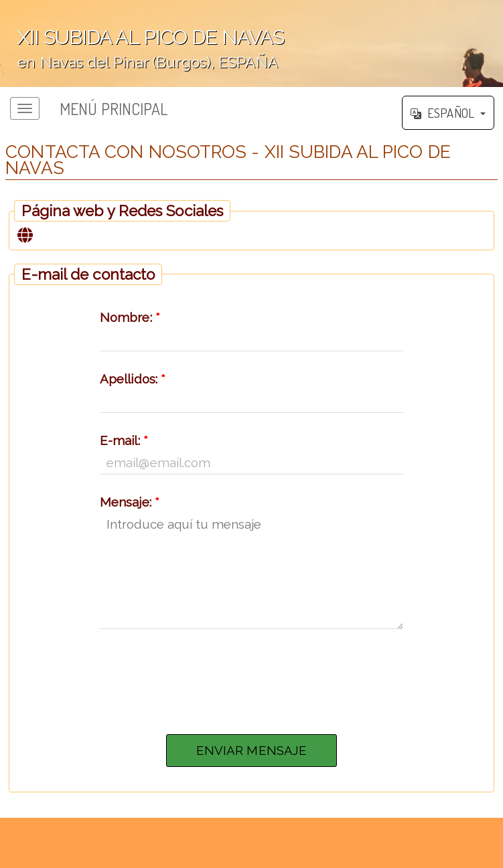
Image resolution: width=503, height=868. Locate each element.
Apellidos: (133, 379)
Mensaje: (130, 502)
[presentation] (251, 678)
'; (251, 44)
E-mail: (124, 440)
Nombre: (130, 317)
